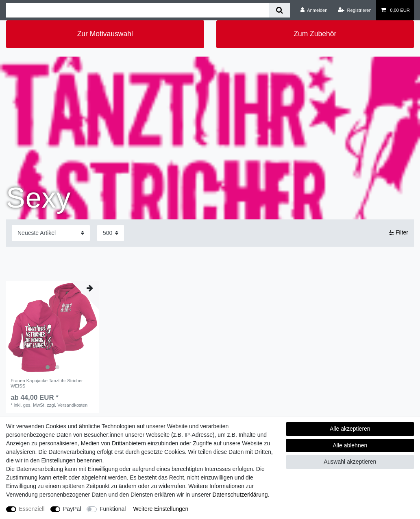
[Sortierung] (51, 233)
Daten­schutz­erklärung (240, 495)
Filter (399, 233)
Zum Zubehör (315, 34)
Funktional (113, 509)
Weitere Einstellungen (161, 509)
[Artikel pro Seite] (111, 233)
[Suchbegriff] (137, 10)
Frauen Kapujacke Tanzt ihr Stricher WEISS (47, 383)
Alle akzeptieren (350, 429)
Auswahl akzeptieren (350, 462)
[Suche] (279, 10)
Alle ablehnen (350, 445)
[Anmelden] (314, 10)
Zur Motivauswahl (105, 34)
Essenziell (32, 509)
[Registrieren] (355, 10)
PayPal (72, 509)
